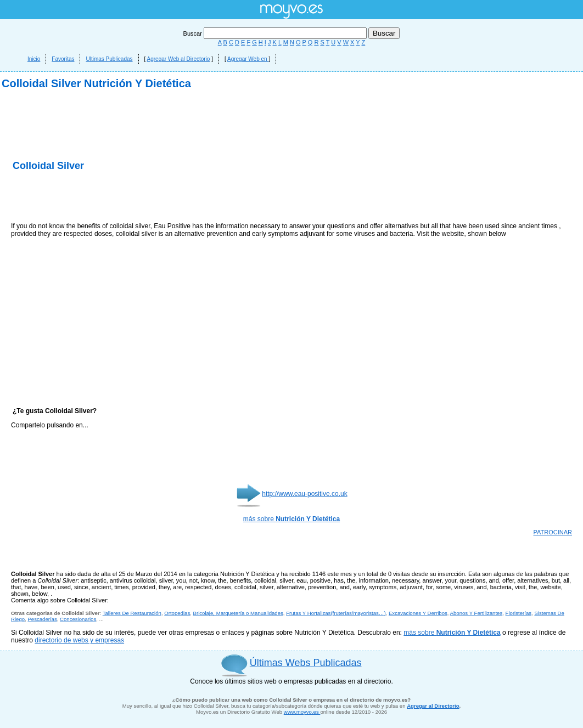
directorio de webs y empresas (79, 640)
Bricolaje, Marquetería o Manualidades (238, 613)
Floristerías (518, 613)
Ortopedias (177, 613)
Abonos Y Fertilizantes (477, 613)
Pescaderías (42, 619)
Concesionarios (78, 619)
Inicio (34, 59)
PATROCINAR (553, 532)
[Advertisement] (139, 197)
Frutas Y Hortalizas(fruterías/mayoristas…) (336, 613)
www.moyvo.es (302, 712)
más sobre (291, 519)
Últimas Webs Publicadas (306, 663)
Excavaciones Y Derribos (418, 613)
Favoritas (63, 59)
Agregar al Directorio (433, 706)
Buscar (276, 33)
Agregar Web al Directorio (179, 59)
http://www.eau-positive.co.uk (304, 494)
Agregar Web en (248, 59)
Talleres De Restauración (132, 613)
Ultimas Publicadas (109, 59)
